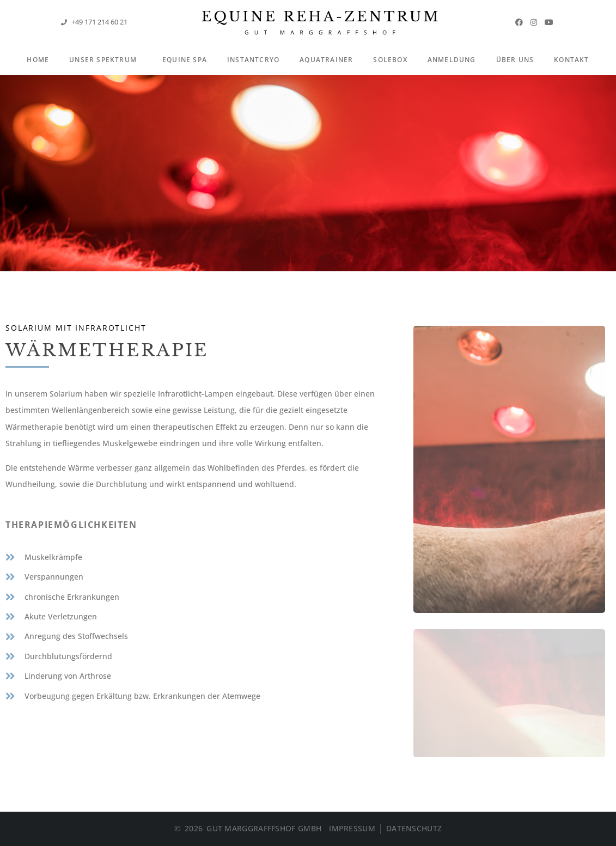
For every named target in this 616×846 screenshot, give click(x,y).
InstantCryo (253, 60)
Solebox (390, 60)
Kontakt (571, 60)
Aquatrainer (326, 60)
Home (38, 60)
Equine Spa (185, 60)
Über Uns (515, 60)
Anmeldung (452, 60)
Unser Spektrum (106, 60)
